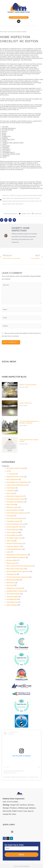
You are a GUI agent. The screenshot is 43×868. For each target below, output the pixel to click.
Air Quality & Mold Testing (15, 468)
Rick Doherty (7, 777)
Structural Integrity (13, 594)
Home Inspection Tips (14, 527)
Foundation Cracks (13, 521)
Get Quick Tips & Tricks (14, 845)
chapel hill (6, 196)
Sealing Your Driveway (14, 588)
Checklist (12, 474)
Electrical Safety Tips (14, 510)
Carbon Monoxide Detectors (16, 485)
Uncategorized (12, 599)
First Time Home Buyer (14, 518)
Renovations (11, 583)
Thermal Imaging (12, 597)
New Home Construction (15, 569)
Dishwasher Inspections (15, 496)
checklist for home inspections (26, 196)
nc (35, 198)
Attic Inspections (12, 479)
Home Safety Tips (13, 535)
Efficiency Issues (12, 507)
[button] (21, 21)
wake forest (19, 204)
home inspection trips (26, 198)
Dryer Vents (11, 505)
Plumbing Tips (12, 574)
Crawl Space (11, 488)
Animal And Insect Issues (15, 477)
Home (2, 32)
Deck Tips (10, 493)
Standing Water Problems (15, 591)
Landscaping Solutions (14, 549)
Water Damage (12, 605)
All (7, 471)
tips (40, 201)
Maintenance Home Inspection (17, 555)
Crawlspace (11, 491)
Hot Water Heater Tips (14, 538)
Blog (5, 32)
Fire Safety (10, 516)
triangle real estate (9, 204)
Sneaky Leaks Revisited (28, 385)
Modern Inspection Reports (16, 557)
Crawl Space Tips (26, 403)
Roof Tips (10, 585)
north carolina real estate (17, 201)
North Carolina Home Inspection (18, 571)
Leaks (9, 552)
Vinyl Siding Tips (12, 602)
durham (16, 198)
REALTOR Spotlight (13, 580)
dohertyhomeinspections (20, 777)
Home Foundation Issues (15, 524)
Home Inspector (12, 532)
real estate (35, 201)
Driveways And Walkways (15, 502)
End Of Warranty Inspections (16, 513)
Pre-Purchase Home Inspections (18, 577)
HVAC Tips (10, 541)
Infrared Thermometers (15, 544)
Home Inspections (13, 530)
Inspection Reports (13, 546)
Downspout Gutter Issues (15, 499)
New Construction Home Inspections (19, 566)
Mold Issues (11, 563)
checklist (13, 196)
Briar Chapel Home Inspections (17, 482)
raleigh (28, 201)
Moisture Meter (12, 560)
